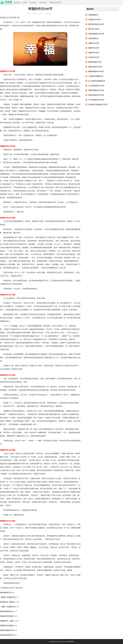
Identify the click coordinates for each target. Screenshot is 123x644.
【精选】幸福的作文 (8, 597)
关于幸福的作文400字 (96, 100)
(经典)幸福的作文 (6, 635)
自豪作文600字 (94, 43)
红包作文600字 (94, 57)
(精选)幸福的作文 (6, 611)
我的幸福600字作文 (95, 67)
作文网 (24, 3)
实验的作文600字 (95, 20)
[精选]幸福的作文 (6, 630)
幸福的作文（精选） (8, 621)
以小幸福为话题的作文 (97, 81)
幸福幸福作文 (5, 593)
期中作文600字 (94, 29)
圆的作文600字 (94, 48)
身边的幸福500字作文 (96, 95)
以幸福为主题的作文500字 (98, 105)
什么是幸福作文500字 (96, 86)
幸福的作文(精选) (6, 626)
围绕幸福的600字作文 (96, 71)
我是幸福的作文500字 (96, 90)
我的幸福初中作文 (95, 62)
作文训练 (33, 3)
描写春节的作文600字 (96, 24)
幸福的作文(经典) (6, 616)
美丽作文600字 (94, 53)
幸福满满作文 (93, 15)
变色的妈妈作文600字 (96, 34)
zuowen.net (65, 642)
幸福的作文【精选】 (8, 602)
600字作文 (43, 3)
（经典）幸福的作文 (8, 607)
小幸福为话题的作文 (96, 76)
